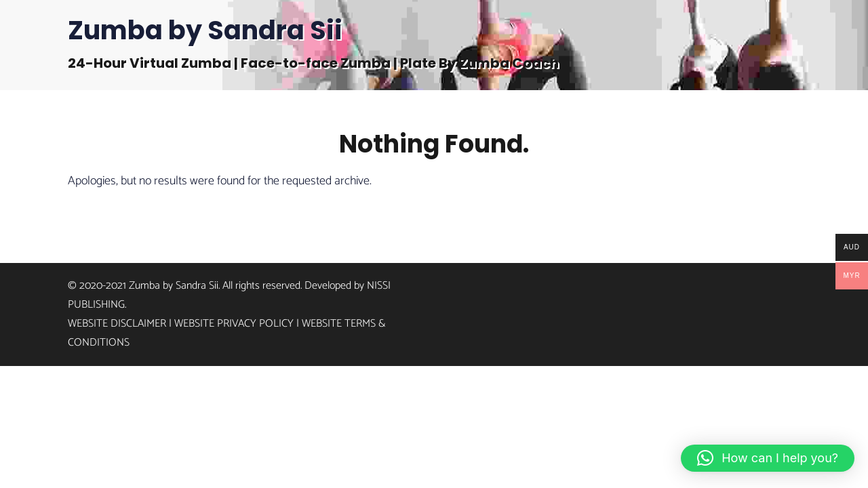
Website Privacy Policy (234, 324)
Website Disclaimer (117, 324)
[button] (768, 458)
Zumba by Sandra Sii (205, 30)
